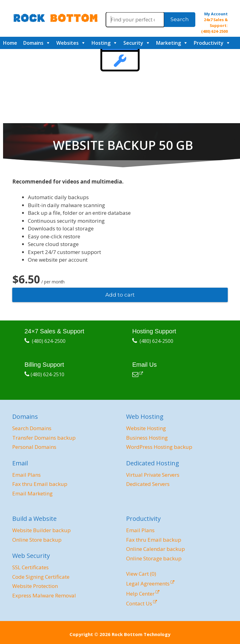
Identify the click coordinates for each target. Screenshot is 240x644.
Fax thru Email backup (40, 484)
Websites (67, 43)
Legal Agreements (148, 583)
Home (10, 43)
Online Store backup (37, 540)
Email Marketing (32, 493)
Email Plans (26, 475)
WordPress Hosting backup (159, 447)
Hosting (101, 43)
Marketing (169, 43)
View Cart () (141, 574)
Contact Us (139, 603)
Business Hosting (147, 438)
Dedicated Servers (148, 484)
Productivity (209, 43)
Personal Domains (34, 447)
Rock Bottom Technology (141, 634)
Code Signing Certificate (41, 577)
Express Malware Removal (44, 595)
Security (133, 43)
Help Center (140, 594)
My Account (216, 14)
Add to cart (120, 295)
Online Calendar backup (156, 549)
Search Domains (32, 428)
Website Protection (35, 586)
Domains (33, 43)
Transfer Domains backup (44, 438)
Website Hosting (146, 428)
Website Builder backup (41, 530)
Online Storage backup (154, 558)
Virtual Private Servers (153, 475)
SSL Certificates (30, 567)
